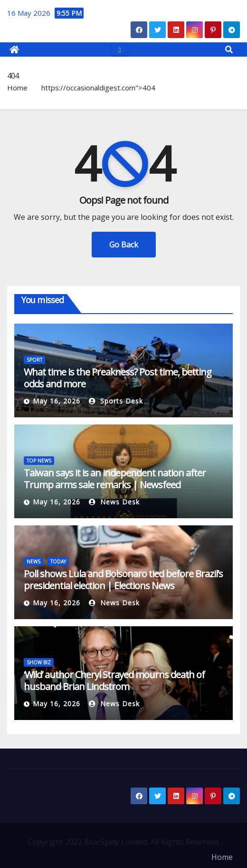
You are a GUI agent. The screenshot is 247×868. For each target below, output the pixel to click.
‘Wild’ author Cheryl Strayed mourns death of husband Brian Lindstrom (114, 681)
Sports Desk (116, 401)
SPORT (34, 360)
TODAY (58, 562)
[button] (229, 49)
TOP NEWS (39, 461)
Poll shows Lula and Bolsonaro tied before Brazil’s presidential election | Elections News (123, 580)
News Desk (114, 502)
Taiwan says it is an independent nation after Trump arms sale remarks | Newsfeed (115, 479)
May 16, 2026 (57, 401)
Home (17, 88)
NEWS (33, 562)
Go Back (124, 245)
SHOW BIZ (39, 662)
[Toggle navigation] (119, 49)
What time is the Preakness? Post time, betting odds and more (118, 378)
